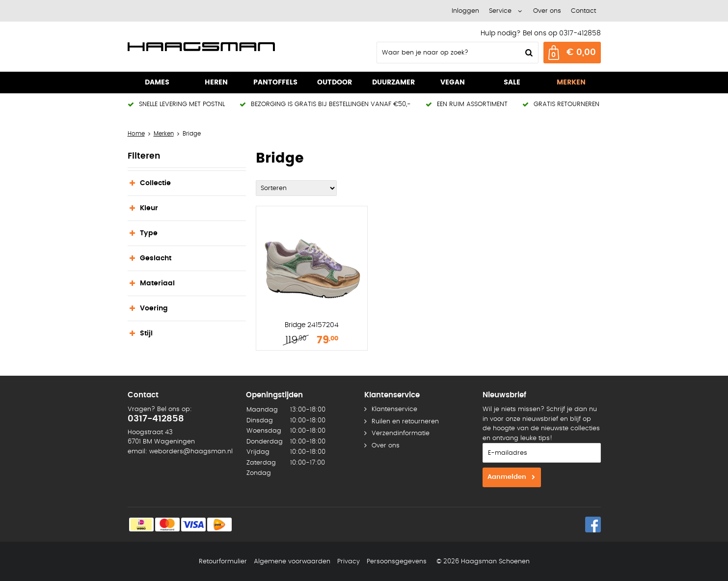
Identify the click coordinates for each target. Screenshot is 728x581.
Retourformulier (223, 562)
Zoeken (528, 53)
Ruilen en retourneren (405, 422)
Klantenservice (394, 409)
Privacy (349, 562)
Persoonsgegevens (397, 562)
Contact (583, 11)
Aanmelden (507, 477)
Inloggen (465, 11)
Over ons (547, 11)
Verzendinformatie (401, 433)
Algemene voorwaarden (292, 562)
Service (500, 11)
